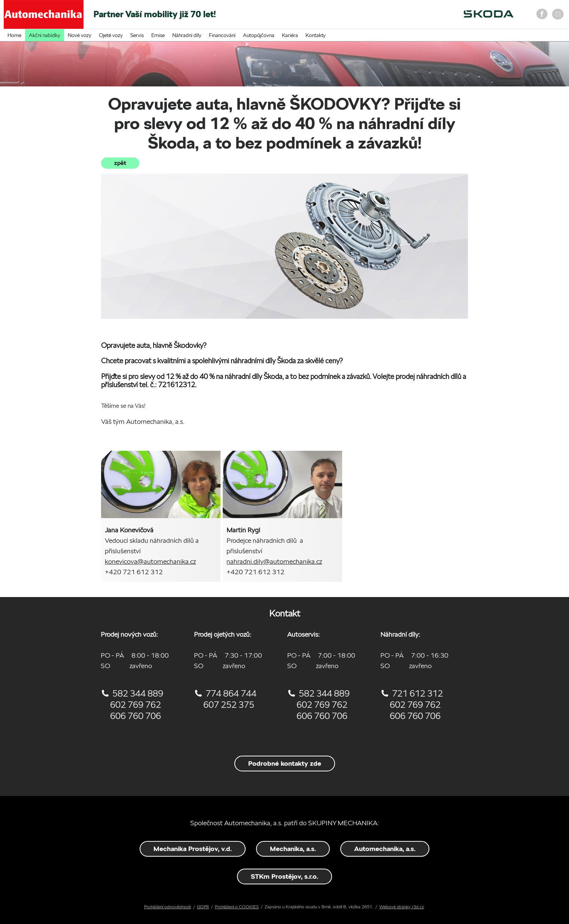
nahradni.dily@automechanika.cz (274, 561)
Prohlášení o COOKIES (237, 907)
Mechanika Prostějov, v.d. (193, 849)
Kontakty (316, 35)
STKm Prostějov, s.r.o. (284, 876)
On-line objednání (386, 17)
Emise (158, 35)
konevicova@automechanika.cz (150, 561)
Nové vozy (80, 35)
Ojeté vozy (111, 35)
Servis (137, 35)
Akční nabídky (45, 35)
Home (14, 35)
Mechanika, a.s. (293, 849)
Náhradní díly (187, 35)
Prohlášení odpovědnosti (168, 907)
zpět (120, 163)
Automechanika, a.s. (385, 849)
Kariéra (290, 35)
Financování (222, 35)
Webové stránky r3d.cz (401, 907)
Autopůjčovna (259, 35)
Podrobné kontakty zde (285, 763)
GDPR (203, 907)
